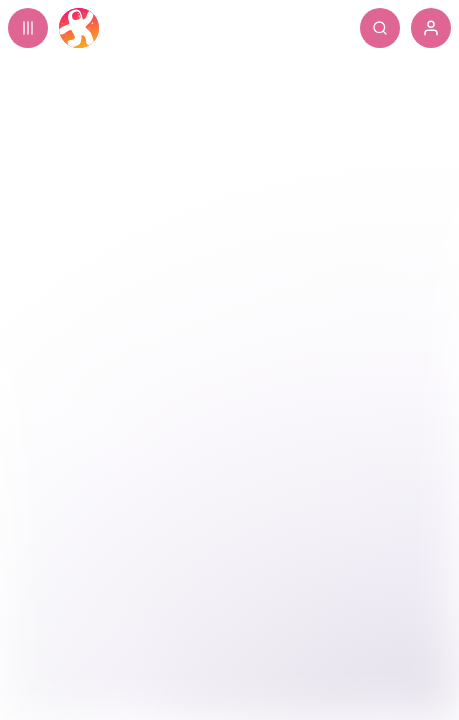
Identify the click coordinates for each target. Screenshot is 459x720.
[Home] (79, 28)
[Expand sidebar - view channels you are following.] (28, 28)
